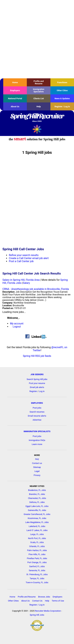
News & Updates (62, 98)
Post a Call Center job (21, 261)
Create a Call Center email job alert (29, 258)
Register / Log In (62, 107)
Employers (15, 90)
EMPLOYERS (37, 403)
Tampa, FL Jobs (37, 578)
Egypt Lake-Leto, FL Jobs (37, 506)
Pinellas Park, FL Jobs (37, 558)
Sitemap (37, 467)
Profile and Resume (39, 82)
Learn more (37, 444)
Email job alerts (37, 387)
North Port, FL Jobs (37, 538)
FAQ (37, 459)
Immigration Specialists (39, 90)
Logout (17, 327)
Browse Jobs (44, 597)
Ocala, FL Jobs (37, 542)
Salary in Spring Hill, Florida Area (21, 280)
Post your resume (37, 383)
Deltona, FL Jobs (37, 502)
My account (17, 324)
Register (33, 391)
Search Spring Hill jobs (37, 379)
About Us (15, 107)
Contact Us (37, 601)
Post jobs (37, 408)
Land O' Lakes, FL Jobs (37, 530)
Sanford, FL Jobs (37, 566)
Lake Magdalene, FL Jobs (37, 522)
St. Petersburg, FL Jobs (37, 574)
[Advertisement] (37, 39)
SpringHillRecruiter (37, 118)
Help (39, 107)
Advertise (37, 420)
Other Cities (62, 90)
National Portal (15, 98)
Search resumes (37, 412)
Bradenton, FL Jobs (37, 490)
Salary (26, 283)
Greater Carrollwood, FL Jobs (37, 514)
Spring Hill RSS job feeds (37, 356)
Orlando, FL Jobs (37, 546)
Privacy (37, 475)
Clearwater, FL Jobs (37, 498)
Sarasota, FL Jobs (37, 570)
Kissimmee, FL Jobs (37, 518)
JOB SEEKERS (37, 374)
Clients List (39, 98)
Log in (42, 391)
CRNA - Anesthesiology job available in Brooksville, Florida (36, 289)
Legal (37, 471)
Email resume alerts (37, 416)
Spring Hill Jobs (37, 615)
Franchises (62, 82)
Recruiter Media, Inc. (37, 129)
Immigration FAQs (37, 440)
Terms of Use (58, 601)
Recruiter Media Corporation (48, 611)
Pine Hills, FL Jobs (37, 554)
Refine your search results (24, 255)
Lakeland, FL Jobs (37, 526)
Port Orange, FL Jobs (37, 562)
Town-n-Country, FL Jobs (37, 582)
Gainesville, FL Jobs (37, 510)
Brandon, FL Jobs (37, 494)
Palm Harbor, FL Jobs (37, 550)
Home (15, 82)
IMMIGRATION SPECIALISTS (37, 431)
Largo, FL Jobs (37, 534)
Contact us (37, 463)
